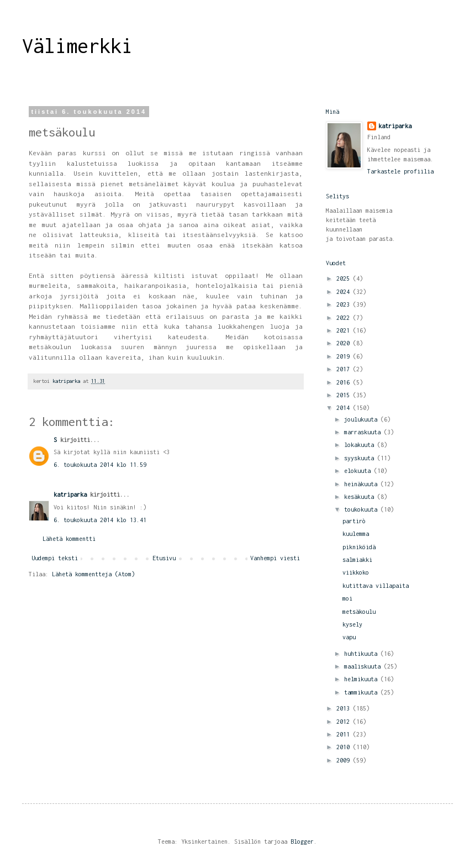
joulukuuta (362, 419)
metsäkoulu (359, 612)
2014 (345, 408)
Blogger (302, 841)
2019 (345, 356)
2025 (345, 278)
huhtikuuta (362, 654)
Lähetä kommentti (69, 539)
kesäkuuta (361, 497)
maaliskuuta (364, 666)
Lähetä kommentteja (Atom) (93, 574)
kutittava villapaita (376, 586)
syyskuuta (361, 458)
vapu (349, 637)
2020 (345, 343)
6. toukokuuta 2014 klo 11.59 (100, 465)
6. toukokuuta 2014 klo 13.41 (100, 520)
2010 (345, 747)
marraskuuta (364, 432)
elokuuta (359, 471)
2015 (345, 395)
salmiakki (357, 560)
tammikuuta (362, 692)
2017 (345, 369)
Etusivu (164, 558)
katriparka (70, 495)
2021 (345, 330)
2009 (345, 760)
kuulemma (356, 534)
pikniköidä (359, 547)
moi (347, 598)
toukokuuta (362, 509)
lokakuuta (361, 445)
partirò (354, 521)
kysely (352, 624)
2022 (345, 318)
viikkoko (356, 572)
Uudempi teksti (55, 558)
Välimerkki (77, 46)
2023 (345, 304)
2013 (345, 708)
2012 (345, 722)
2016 (345, 382)
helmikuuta (362, 679)
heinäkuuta (362, 484)
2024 (345, 292)
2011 (345, 734)
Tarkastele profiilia (400, 171)
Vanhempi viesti (275, 558)
